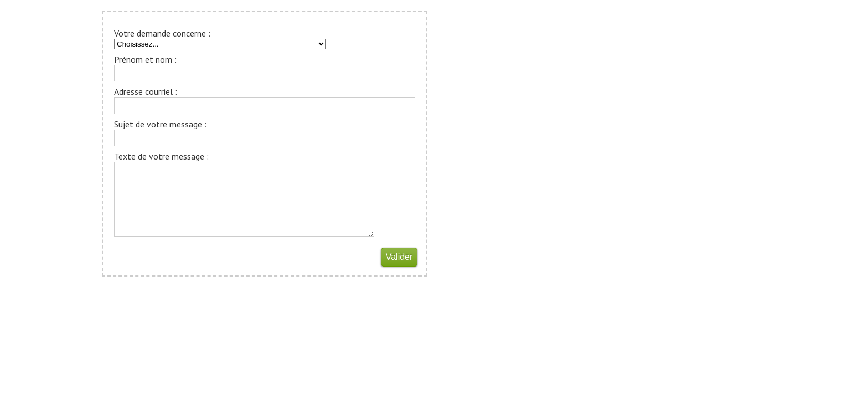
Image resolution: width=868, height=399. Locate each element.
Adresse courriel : (146, 91)
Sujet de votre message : (160, 124)
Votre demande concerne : (162, 33)
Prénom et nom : (145, 59)
